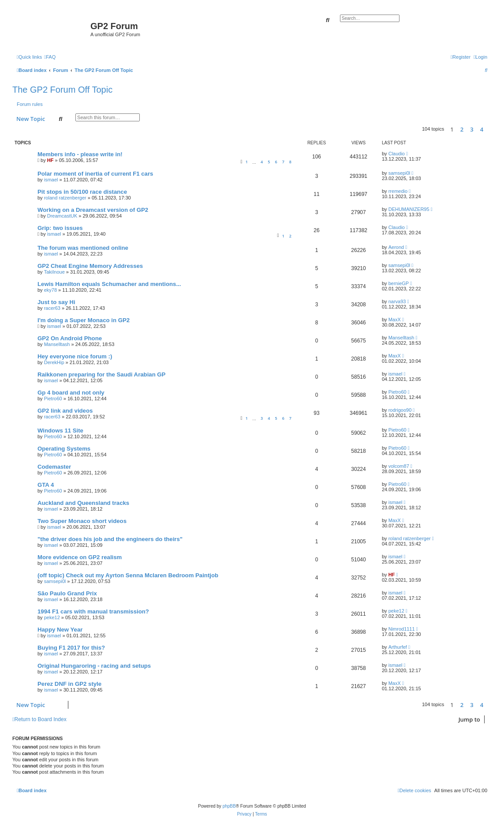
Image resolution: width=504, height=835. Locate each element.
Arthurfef (398, 647)
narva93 (397, 301)
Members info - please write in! (80, 154)
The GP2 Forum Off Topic (62, 90)
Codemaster (54, 467)
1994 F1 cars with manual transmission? (93, 611)
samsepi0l (399, 173)
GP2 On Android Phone (70, 338)
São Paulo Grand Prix (67, 593)
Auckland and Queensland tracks (83, 503)
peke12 (52, 617)
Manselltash (57, 344)
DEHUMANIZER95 (409, 209)
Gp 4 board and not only (71, 393)
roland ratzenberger (65, 198)
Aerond (396, 247)
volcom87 (399, 466)
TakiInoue (54, 272)
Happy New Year (60, 630)
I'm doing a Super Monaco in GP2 (84, 320)
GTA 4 (46, 485)
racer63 (52, 308)
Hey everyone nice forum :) (75, 356)
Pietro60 (53, 399)
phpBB (229, 806)
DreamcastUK (62, 216)
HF (50, 160)
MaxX (395, 320)
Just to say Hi (56, 302)
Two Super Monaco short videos (82, 521)
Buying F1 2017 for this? (71, 648)
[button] (489, 129)
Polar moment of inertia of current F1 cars (95, 174)
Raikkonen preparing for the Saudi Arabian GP (101, 374)
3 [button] (472, 129)
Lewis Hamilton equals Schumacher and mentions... (109, 284)
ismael (51, 180)
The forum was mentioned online (83, 248)
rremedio (398, 191)
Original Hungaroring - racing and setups (94, 666)
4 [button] (482, 129)
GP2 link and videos (65, 411)
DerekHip (54, 362)
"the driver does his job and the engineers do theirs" (110, 539)
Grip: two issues (60, 228)
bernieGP (399, 283)
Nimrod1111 (402, 629)
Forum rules (30, 104)
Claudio (397, 154)
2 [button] (462, 129)
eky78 (50, 290)
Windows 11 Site (60, 431)
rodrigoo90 (400, 410)
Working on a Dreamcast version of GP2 (93, 210)
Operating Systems (64, 449)
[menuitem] (50, 57)
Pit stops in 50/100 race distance (82, 192)
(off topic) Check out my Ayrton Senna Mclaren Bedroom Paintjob (128, 575)
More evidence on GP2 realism (80, 557)
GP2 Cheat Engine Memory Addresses (90, 266)
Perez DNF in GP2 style (69, 684)
